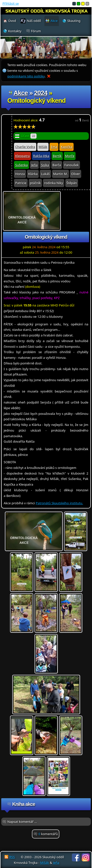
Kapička (66, 147)
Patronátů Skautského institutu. (59, 503)
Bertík (57, 156)
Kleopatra (22, 156)
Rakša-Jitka (41, 156)
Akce (21, 93)
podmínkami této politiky (26, 76)
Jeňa (34, 165)
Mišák (43, 147)
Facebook (76, 857)
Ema (54, 147)
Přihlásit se (11, 3)
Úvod (12, 21)
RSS (12, 857)
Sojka (45, 165)
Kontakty (15, 31)
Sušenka (21, 165)
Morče (70, 156)
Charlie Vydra (25, 147)
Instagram (86, 857)
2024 (41, 93)
